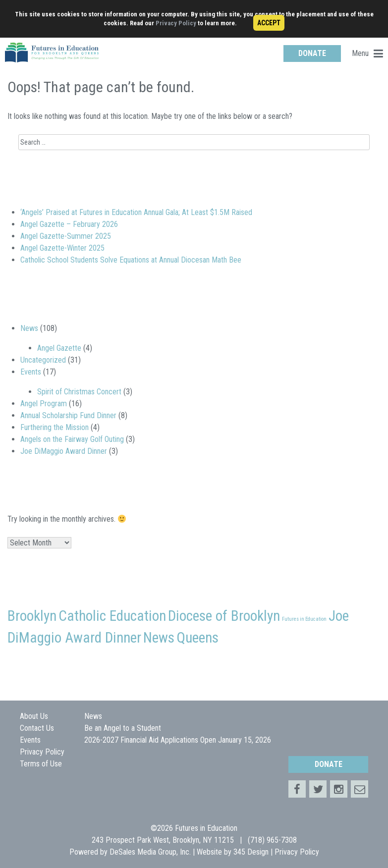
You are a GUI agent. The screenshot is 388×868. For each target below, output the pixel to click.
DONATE (312, 53)
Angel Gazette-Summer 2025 (66, 236)
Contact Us (37, 728)
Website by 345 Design (233, 852)
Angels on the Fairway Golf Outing (72, 439)
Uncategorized (43, 360)
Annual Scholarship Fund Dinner (68, 415)
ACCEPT (269, 23)
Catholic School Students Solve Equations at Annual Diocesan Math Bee (131, 260)
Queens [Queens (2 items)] (197, 638)
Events (31, 372)
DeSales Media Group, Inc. (150, 852)
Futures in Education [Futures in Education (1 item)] (304, 619)
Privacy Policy (176, 23)
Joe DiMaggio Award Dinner (64, 451)
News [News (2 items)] (159, 638)
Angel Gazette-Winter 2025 (62, 248)
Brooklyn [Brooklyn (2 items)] (32, 616)
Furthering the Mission (55, 427)
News (29, 328)
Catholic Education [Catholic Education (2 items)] (112, 616)
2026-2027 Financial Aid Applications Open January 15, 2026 (178, 740)
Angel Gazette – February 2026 (69, 224)
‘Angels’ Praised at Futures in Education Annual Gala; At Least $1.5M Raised (136, 212)
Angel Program (44, 404)
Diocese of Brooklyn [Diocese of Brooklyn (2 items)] (224, 616)
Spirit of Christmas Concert (79, 392)
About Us (34, 716)
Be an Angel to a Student (123, 728)
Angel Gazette (59, 348)
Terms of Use (41, 764)
